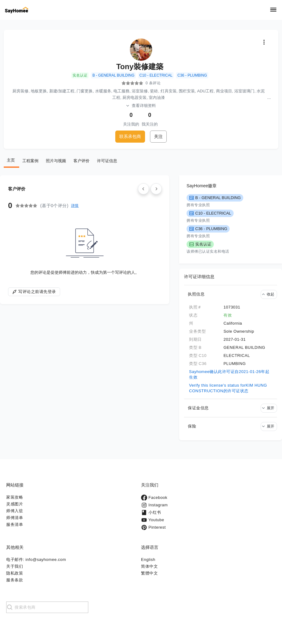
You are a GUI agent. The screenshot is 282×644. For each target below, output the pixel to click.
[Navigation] (273, 10)
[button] (231, 294)
